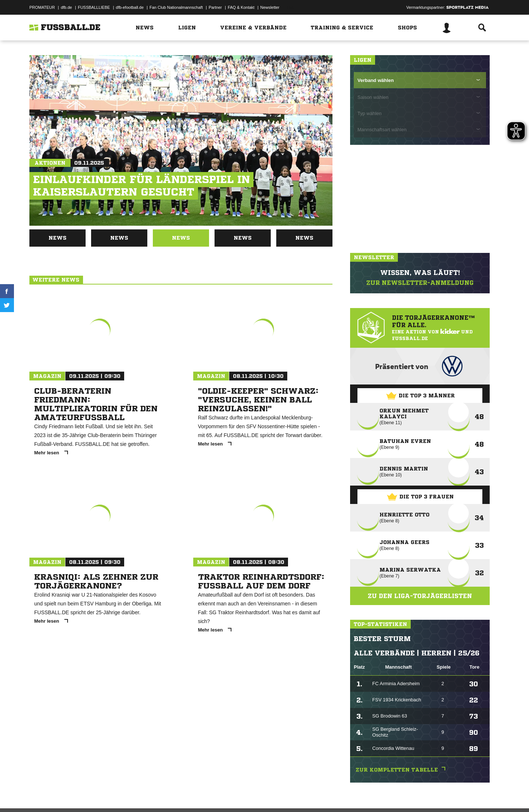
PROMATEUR (42, 7)
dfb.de (66, 7)
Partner (215, 7)
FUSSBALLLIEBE (94, 7)
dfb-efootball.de (130, 7)
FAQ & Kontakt (241, 7)
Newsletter (270, 7)
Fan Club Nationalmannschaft (176, 7)
